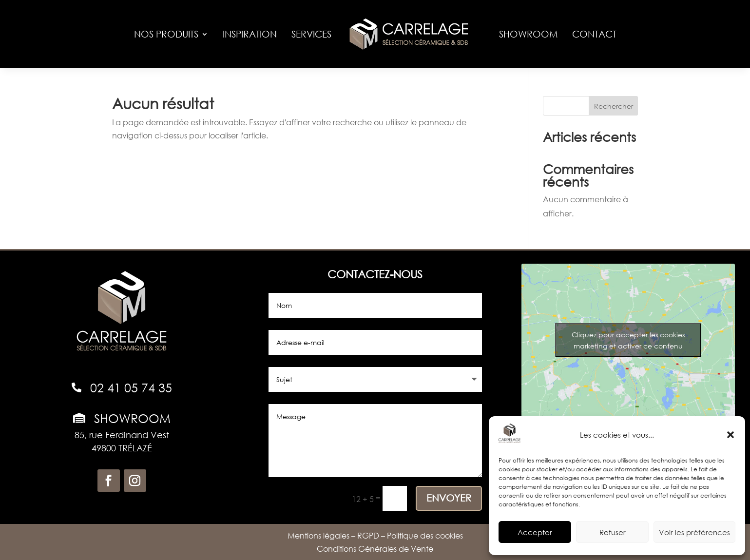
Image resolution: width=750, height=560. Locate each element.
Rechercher (614, 106)
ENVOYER (449, 498)
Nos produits (166, 34)
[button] (731, 435)
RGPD (368, 535)
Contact (594, 34)
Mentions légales (318, 535)
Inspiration (250, 34)
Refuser (613, 532)
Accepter (535, 532)
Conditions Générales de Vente (375, 549)
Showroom (528, 34)
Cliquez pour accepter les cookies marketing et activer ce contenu (628, 340)
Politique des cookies (425, 535)
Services (311, 34)
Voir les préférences (694, 532)
